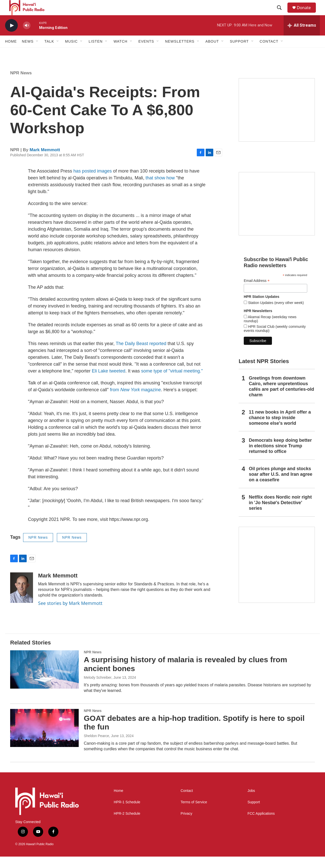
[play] (11, 37)
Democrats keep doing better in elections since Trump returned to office (280, 457)
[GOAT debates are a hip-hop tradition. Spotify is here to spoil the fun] (44, 739)
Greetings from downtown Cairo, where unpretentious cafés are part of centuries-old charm (281, 398)
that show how (160, 189)
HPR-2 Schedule (127, 825)
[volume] (27, 37)
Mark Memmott (45, 161)
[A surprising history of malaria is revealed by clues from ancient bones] (44, 681)
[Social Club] (277, 215)
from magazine (135, 401)
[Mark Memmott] (22, 599)
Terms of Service (194, 814)
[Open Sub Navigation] (37, 53)
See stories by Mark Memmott (70, 615)
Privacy (186, 825)
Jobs (251, 802)
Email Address (257, 292)
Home (11, 53)
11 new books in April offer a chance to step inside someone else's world (280, 429)
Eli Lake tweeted (109, 382)
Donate (307, 13)
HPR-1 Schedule (127, 814)
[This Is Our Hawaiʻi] (277, 576)
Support (254, 814)
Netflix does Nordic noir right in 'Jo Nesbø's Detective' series (280, 514)
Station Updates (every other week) (275, 314)
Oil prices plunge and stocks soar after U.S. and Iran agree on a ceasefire (281, 486)
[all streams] (302, 37)
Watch (120, 53)
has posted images (93, 182)
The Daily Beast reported (141, 355)
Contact (187, 802)
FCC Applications (261, 825)
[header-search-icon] (282, 13)
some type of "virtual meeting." (172, 382)
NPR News (21, 84)
